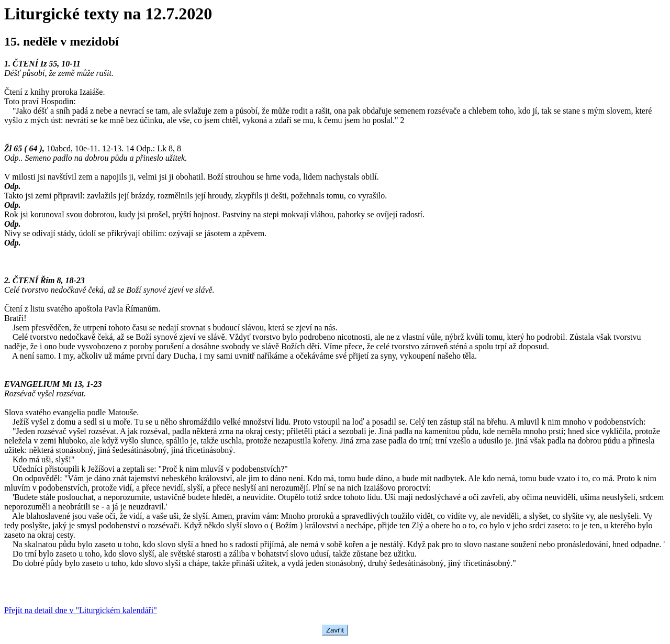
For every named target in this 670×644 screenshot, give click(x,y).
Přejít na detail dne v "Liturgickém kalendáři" (81, 610)
